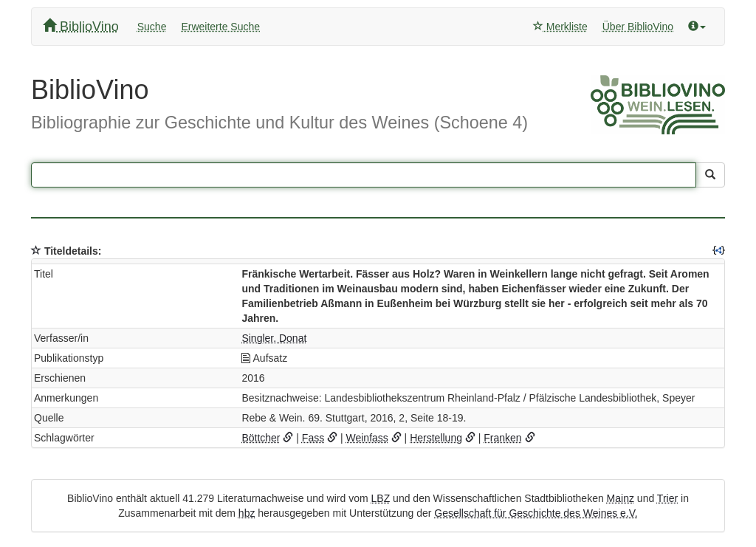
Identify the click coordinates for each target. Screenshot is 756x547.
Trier (667, 498)
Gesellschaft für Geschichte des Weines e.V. (536, 513)
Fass (313, 438)
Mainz (621, 498)
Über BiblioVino (638, 27)
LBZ (381, 498)
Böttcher (261, 438)
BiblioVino (81, 26)
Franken (502, 438)
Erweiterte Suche (220, 27)
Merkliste (560, 27)
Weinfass (367, 438)
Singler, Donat (274, 338)
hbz (247, 513)
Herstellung (436, 438)
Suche (152, 27)
